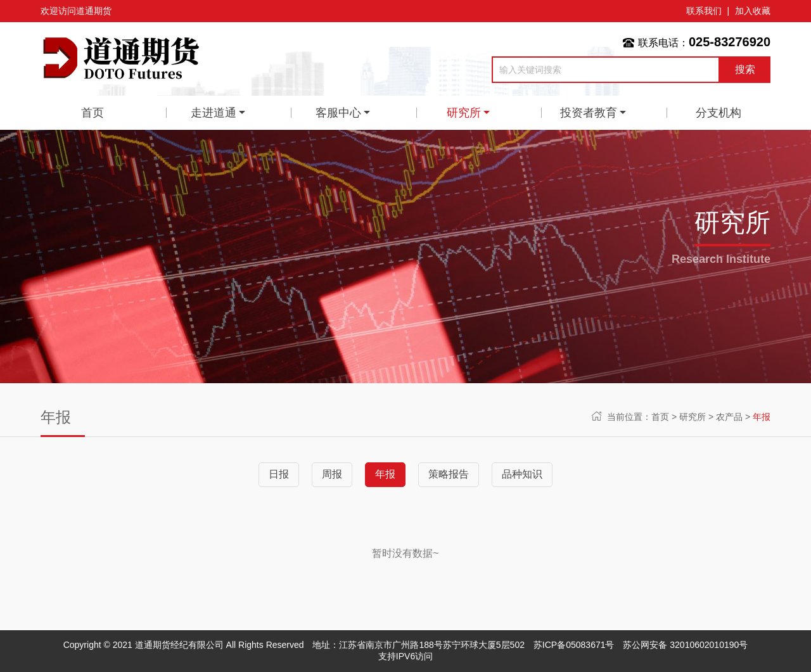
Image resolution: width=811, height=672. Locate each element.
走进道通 (214, 113)
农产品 (729, 417)
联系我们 (704, 11)
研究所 (464, 113)
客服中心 (338, 113)
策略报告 (449, 474)
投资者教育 (589, 113)
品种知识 (522, 474)
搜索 (745, 69)
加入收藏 (753, 11)
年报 (762, 417)
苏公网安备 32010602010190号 (685, 645)
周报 (332, 474)
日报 (279, 474)
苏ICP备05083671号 (574, 645)
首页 (93, 113)
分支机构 (718, 113)
